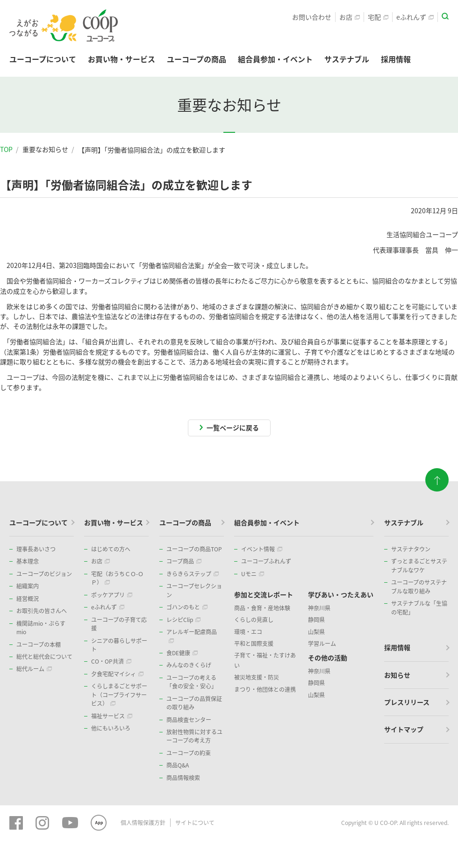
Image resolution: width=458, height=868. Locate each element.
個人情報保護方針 (143, 823)
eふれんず (415, 17)
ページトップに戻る (437, 477)
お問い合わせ (312, 17)
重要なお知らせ (45, 149)
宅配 (378, 17)
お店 (350, 17)
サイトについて (195, 823)
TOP (6, 149)
